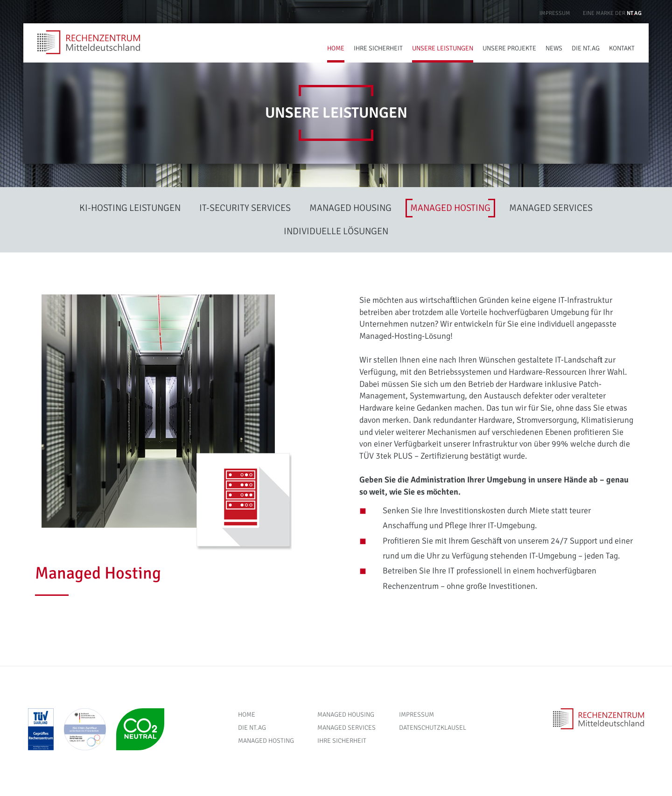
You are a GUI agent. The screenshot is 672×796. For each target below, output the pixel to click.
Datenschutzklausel (433, 728)
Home (247, 715)
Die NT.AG (252, 728)
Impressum (555, 13)
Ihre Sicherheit (342, 741)
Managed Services (346, 728)
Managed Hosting (266, 741)
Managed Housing (346, 715)
